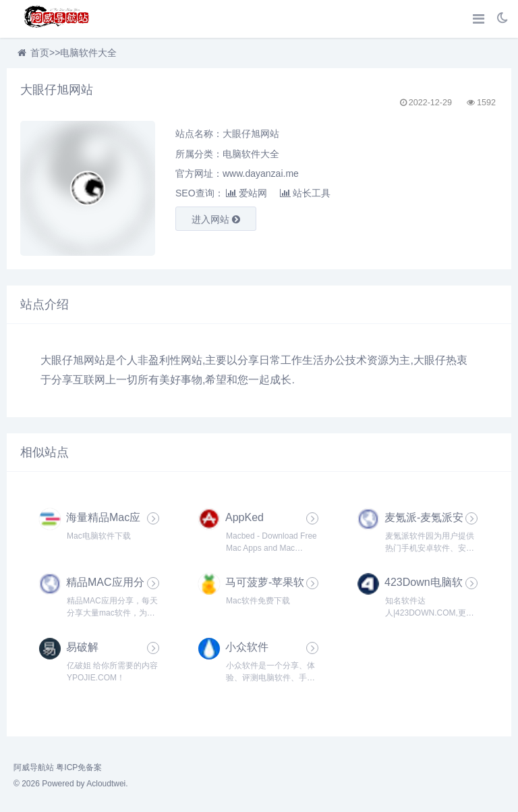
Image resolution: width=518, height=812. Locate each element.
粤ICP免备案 (79, 767)
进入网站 (216, 219)
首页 (40, 53)
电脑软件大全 (88, 53)
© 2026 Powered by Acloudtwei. (71, 784)
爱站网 (247, 193)
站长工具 (305, 193)
